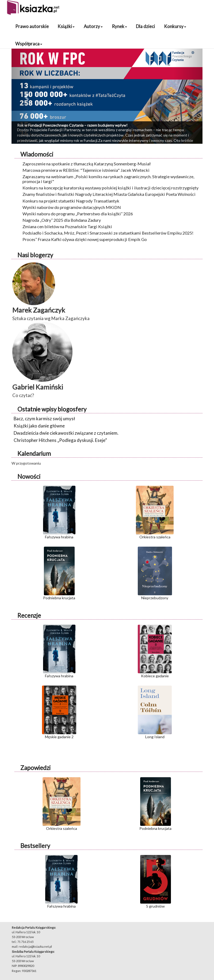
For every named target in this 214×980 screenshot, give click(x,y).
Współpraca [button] (29, 44)
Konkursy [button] (175, 26)
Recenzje (29, 615)
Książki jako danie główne (39, 426)
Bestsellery (35, 846)
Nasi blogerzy (35, 255)
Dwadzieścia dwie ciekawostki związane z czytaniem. (66, 433)
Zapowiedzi (35, 768)
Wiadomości (37, 154)
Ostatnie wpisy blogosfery (52, 409)
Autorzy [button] (93, 26)
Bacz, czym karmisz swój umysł (44, 419)
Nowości (29, 477)
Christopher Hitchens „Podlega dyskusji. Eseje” (60, 440)
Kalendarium (34, 454)
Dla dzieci (145, 26)
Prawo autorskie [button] (32, 26)
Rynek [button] (119, 26)
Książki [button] (66, 26)
